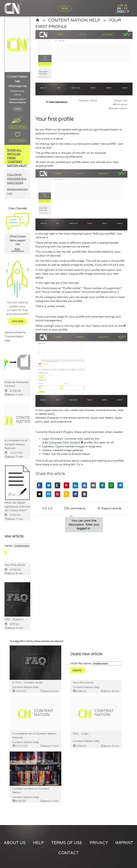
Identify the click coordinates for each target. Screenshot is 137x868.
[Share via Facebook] (40, 485)
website (17, 109)
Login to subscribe (17, 127)
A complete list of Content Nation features (34, 736)
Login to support (17, 141)
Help (38, 843)
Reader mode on (118, 108)
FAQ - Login (81, 734)
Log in (122, 6)
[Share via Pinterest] (66, 485)
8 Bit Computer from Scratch (61, 443)
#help (17, 250)
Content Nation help (74, 20)
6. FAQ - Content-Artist (28, 683)
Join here (17, 321)
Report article (109, 508)
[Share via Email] (93, 485)
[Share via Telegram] (120, 485)
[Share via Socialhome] (84, 494)
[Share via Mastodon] (49, 494)
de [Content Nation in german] (126, 9)
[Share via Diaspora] (40, 494)
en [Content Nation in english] (119, 9)
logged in (83, 528)
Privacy (99, 843)
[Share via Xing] (102, 485)
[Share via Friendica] (66, 494)
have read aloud (56, 102)
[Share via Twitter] (49, 485)
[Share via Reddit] (84, 485)
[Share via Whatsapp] (111, 485)
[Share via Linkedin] (75, 485)
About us (15, 843)
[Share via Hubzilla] (75, 494)
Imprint (124, 843)
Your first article (83, 683)
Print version (120, 104)
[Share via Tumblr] (57, 485)
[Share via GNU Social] (57, 494)
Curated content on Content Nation (31, 790)
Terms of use (67, 843)
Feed (65, 9)
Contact (69, 853)
